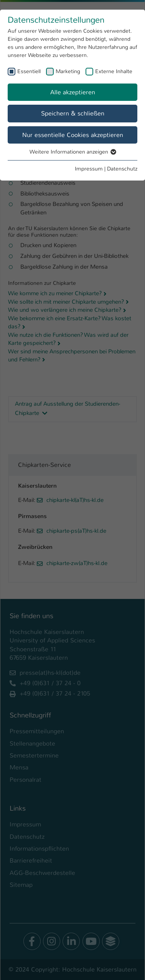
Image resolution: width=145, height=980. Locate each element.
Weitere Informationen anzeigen (72, 152)
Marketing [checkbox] (68, 71)
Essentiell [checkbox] (29, 71)
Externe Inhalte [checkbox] (114, 71)
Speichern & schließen (73, 113)
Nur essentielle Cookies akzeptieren (73, 135)
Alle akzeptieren (73, 92)
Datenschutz (122, 169)
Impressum (89, 169)
